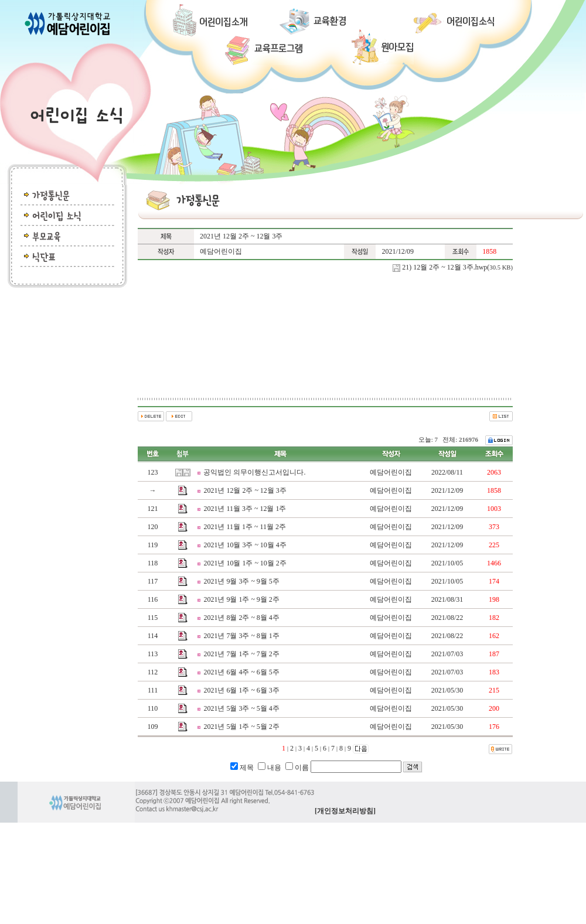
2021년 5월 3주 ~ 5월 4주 (241, 708)
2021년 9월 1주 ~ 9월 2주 (241, 599)
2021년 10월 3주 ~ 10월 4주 (245, 545)
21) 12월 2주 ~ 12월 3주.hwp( (457, 267)
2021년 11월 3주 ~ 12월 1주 (245, 509)
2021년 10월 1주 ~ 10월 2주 (245, 563)
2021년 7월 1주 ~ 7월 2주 (241, 654)
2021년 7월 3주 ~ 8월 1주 (241, 636)
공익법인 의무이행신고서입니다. (254, 472)
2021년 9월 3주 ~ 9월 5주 (241, 581)
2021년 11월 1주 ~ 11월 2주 (245, 527)
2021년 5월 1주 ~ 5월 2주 (241, 727)
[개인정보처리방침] (345, 811)
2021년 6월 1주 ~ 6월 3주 (241, 690)
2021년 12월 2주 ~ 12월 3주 (245, 490)
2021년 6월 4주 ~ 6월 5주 (241, 672)
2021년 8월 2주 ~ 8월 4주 (241, 618)
